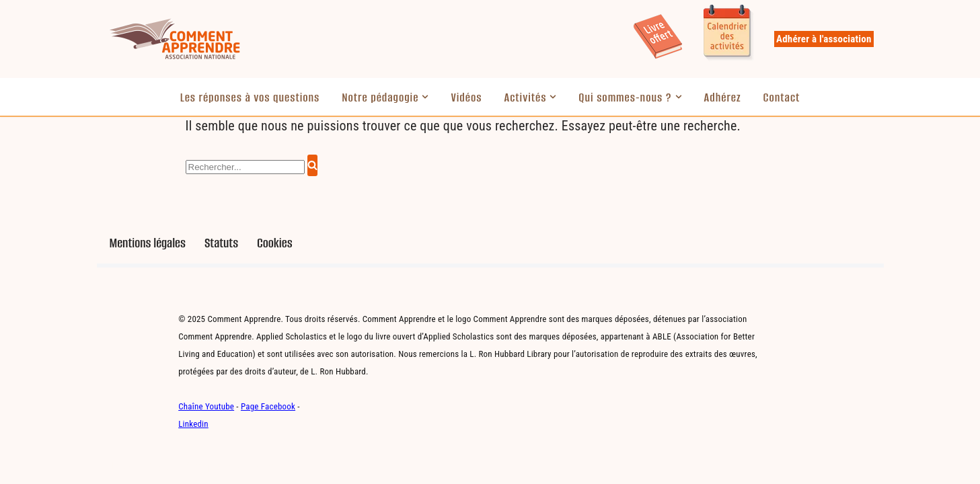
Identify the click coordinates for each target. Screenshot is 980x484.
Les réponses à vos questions (250, 97)
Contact (782, 97)
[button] (425, 97)
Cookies (275, 243)
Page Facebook (268, 406)
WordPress (244, 467)
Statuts (221, 243)
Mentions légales (148, 243)
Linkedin (193, 424)
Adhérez (723, 97)
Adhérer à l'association (824, 39)
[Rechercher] (245, 167)
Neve (120, 467)
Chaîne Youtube (206, 406)
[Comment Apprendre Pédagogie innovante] (174, 39)
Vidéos (466, 97)
